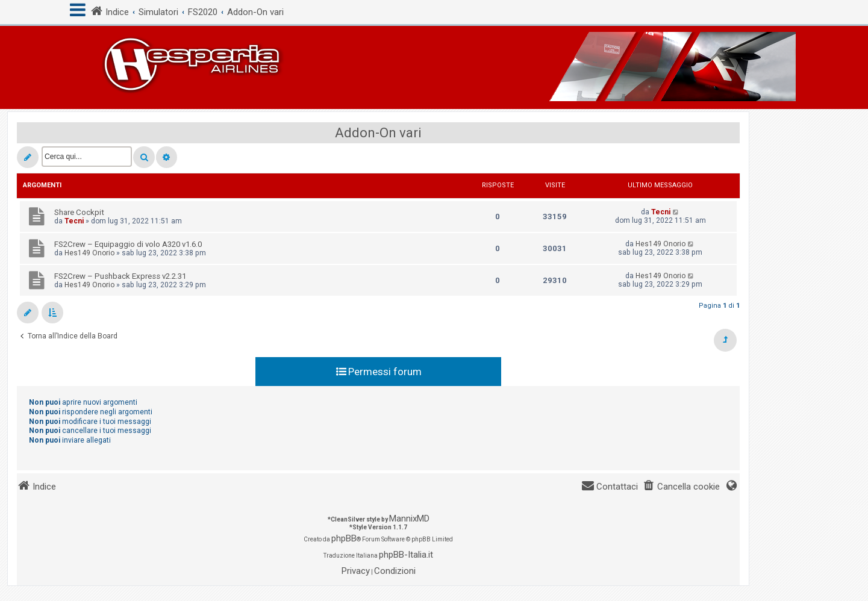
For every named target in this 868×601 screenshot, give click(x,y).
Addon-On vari (378, 133)
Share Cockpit (79, 212)
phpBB (344, 538)
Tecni (74, 221)
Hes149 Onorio (89, 253)
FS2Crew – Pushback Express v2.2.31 (120, 276)
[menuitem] (681, 487)
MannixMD (409, 518)
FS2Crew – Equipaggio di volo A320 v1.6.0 (128, 244)
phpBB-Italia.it (406, 555)
